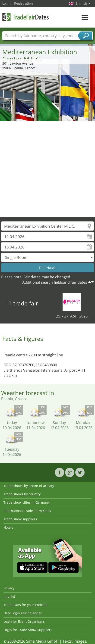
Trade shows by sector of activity (29, 486)
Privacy (9, 588)
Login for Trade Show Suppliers (28, 630)
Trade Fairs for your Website (25, 605)
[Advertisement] (46, 169)
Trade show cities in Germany (27, 502)
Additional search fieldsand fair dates (55, 282)
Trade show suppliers (20, 519)
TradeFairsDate (25, 17)
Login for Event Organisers (24, 621)
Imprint (9, 596)
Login (6, 3)
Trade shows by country (22, 494)
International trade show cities (27, 511)
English (83, 3)
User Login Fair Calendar (23, 613)
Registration (24, 3)
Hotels (8, 527)
